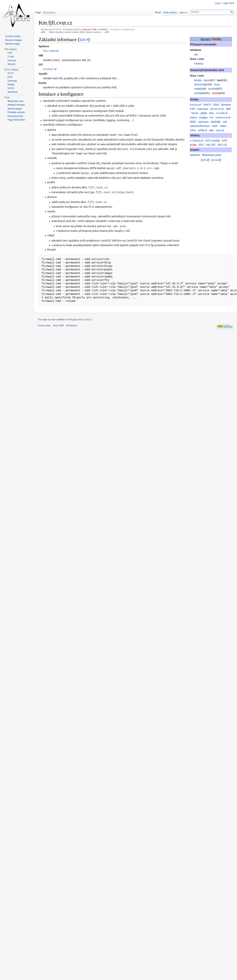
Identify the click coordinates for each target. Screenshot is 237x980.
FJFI (10, 53)
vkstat (216, 93)
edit (204, 160)
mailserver (222, 118)
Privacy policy (44, 324)
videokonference (200, 126)
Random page (12, 44)
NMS (193, 122)
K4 (212, 118)
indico (193, 118)
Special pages (15, 109)
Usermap (12, 81)
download (12, 92)
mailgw (203, 118)
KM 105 (211, 145)
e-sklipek (195, 141)
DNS (216, 105)
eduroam (203, 109)
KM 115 (222, 145)
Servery (205, 39)
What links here (15, 101)
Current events (13, 36)
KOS (10, 77)
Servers (11, 64)
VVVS (11, 88)
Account (12, 60)
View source (170, 12)
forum (195, 113)
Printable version (16, 112)
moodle (220, 113)
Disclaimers (72, 324)
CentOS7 (48, 69)
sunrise (213, 89)
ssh (225, 122)
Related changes (16, 105)
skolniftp (216, 122)
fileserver (216, 109)
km (83, 39)
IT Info (11, 57)
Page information (16, 120)
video (223, 126)
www (219, 130)
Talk (95, 29)
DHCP (207, 105)
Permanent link (15, 116)
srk (196, 55)
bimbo (198, 80)
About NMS (58, 324)
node (197, 89)
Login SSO (228, 3)
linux (217, 84)
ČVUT (11, 73)
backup (194, 105)
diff (43, 32)
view (215, 160)
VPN (193, 130)
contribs (102, 29)
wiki (211, 130)
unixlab (198, 93)
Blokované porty (212, 155)
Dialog (11, 84)
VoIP (215, 126)
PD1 (201, 145)
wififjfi (201, 130)
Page (38, 12)
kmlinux (199, 64)
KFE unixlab (213, 141)
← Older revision (54, 32)
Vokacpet (86, 29)
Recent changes (14, 40)
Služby (217, 39)
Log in (218, 3)
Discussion (49, 12)
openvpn (203, 122)
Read (158, 12)
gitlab (204, 113)
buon (207, 80)
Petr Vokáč (49, 51)
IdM (228, 109)
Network (195, 155)
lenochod (200, 84)
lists (211, 113)
